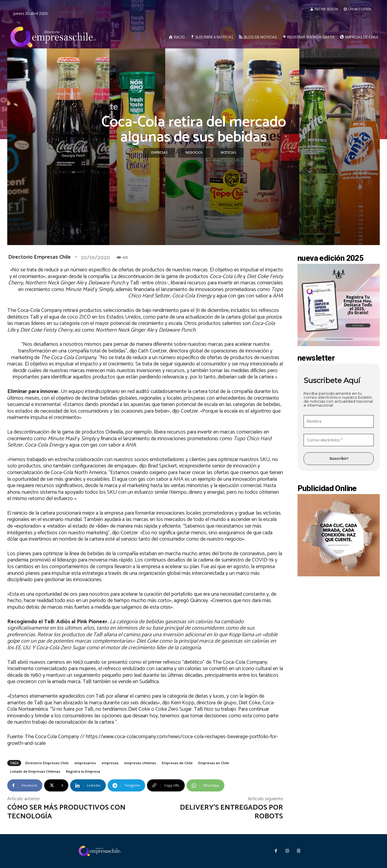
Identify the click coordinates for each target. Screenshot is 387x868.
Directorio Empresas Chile (39, 257)
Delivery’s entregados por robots (231, 812)
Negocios (194, 153)
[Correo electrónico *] (339, 440)
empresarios (85, 763)
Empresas (159, 153)
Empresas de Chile (177, 763)
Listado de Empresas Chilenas (35, 771)
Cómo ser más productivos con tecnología (66, 812)
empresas (110, 763)
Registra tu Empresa (83, 771)
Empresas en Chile (214, 763)
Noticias (228, 153)
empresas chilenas (140, 763)
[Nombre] (339, 421)
